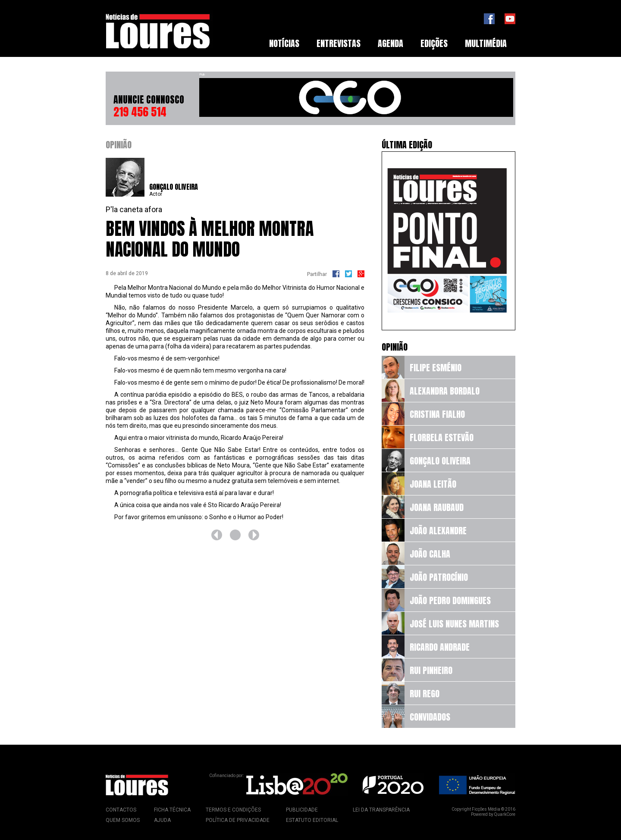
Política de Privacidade (238, 820)
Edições (434, 43)
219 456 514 (140, 112)
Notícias (284, 43)
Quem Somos (123, 820)
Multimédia (486, 43)
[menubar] (388, 44)
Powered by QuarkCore (493, 814)
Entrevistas (339, 43)
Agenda (390, 43)
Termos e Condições (233, 810)
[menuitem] (284, 44)
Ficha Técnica (172, 810)
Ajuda (162, 820)
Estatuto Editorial (312, 820)
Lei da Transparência (381, 810)
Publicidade (302, 810)
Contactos (121, 810)
